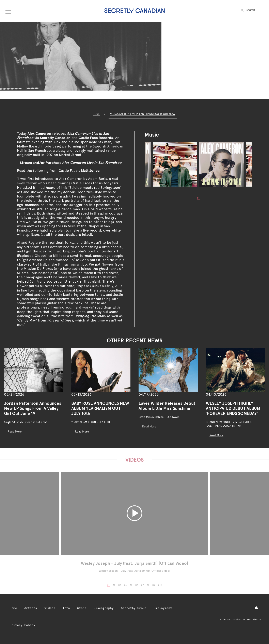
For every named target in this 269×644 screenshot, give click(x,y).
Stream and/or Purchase (71, 163)
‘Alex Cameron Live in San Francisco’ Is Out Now (143, 114)
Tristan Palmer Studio (246, 619)
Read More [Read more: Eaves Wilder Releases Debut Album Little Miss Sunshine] (149, 426)
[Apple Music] (256, 608)
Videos (50, 608)
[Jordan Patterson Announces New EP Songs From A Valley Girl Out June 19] (34, 370)
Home (96, 114)
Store (82, 608)
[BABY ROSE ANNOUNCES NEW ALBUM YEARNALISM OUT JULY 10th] (101, 370)
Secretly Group (134, 608)
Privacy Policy (22, 625)
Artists (31, 608)
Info (66, 608)
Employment (163, 608)
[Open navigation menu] (9, 11)
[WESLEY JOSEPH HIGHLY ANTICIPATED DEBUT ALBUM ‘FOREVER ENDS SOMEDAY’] (235, 370)
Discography (104, 608)
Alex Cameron (39, 133)
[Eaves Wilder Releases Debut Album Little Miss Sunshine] (168, 370)
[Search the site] (255, 10)
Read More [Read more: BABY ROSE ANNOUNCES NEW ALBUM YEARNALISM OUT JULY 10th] (82, 431)
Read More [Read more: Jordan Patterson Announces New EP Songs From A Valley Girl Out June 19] (15, 431)
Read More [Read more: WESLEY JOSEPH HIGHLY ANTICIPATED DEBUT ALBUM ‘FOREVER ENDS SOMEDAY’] (216, 435)
